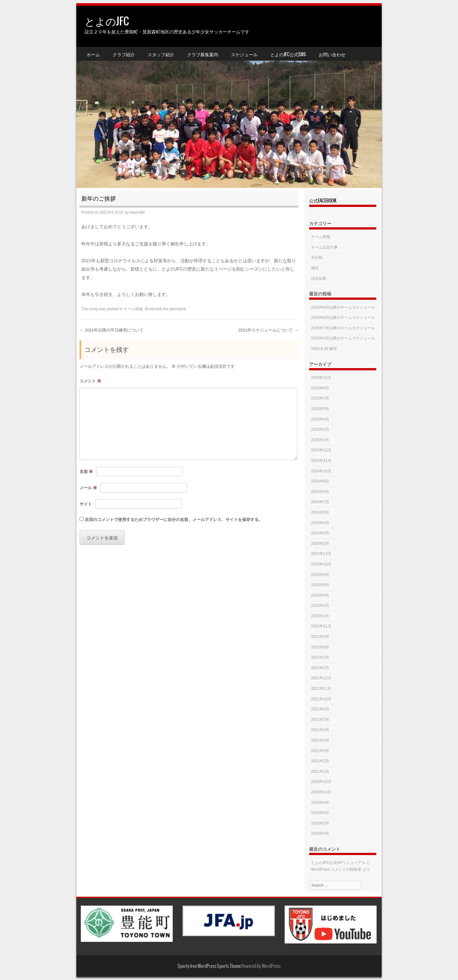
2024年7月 (320, 502)
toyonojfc (138, 212)
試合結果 (319, 278)
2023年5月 (320, 606)
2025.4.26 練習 (324, 349)
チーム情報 (133, 309)
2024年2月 (320, 544)
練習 (315, 268)
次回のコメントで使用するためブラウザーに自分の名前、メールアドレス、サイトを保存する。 (174, 520)
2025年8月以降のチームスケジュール (343, 307)
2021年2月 (320, 761)
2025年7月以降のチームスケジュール (343, 328)
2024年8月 (320, 492)
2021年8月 (320, 709)
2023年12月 (321, 554)
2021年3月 (320, 751)
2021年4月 (320, 740)
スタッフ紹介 (161, 54)
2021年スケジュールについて (268, 330)
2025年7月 (320, 398)
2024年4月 (320, 523)
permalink (178, 309)
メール (88, 488)
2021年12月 (321, 678)
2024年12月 (321, 450)
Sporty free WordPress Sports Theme (209, 966)
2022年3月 (320, 657)
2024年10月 (321, 471)
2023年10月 (321, 564)
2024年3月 (320, 533)
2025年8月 (320, 388)
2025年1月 (320, 440)
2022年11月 (321, 626)
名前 (86, 472)
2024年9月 (320, 481)
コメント (90, 381)
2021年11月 (321, 689)
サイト (86, 504)
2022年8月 (320, 637)
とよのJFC (107, 21)
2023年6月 (320, 595)
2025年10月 (321, 378)
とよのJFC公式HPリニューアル (338, 863)
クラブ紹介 (124, 54)
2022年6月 (320, 647)
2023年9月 (320, 575)
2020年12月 (321, 782)
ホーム (93, 54)
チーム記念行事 (324, 247)
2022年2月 (320, 668)
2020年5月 (320, 823)
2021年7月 (320, 720)
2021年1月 (320, 771)
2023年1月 (320, 616)
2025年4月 (320, 419)
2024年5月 (320, 512)
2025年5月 (320, 409)
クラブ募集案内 (203, 54)
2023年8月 (320, 585)
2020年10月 (321, 792)
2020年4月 (320, 833)
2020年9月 (320, 803)
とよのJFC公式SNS (288, 54)
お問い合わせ (332, 54)
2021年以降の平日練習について (112, 330)
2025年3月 (320, 429)
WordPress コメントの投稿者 (336, 869)
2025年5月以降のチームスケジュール (343, 338)
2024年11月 (321, 461)
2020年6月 (320, 813)
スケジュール (244, 54)
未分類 (317, 257)
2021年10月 (321, 699)
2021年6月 (320, 730)
